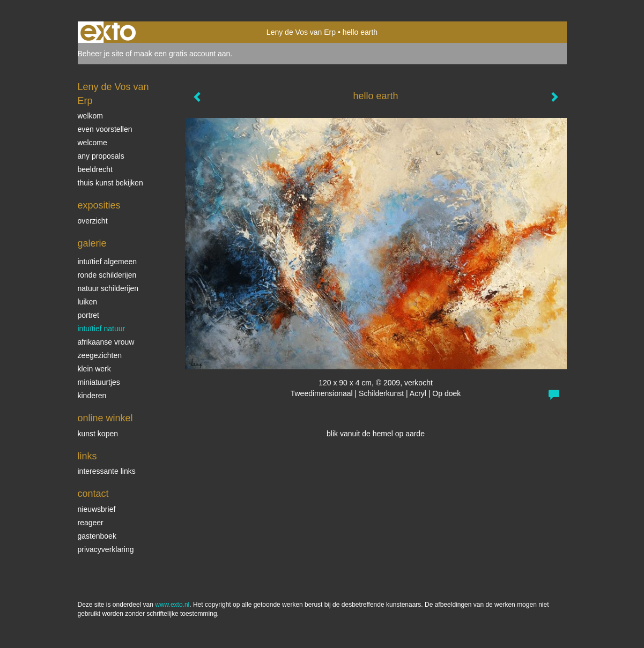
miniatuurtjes (99, 382)
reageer (91, 523)
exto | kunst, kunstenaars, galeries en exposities (108, 32)
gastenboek (97, 536)
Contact (93, 494)
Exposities (99, 205)
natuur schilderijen (108, 288)
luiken (88, 302)
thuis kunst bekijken (110, 183)
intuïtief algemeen (108, 262)
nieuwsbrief (97, 509)
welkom (90, 116)
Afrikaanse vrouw (106, 342)
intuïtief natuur (102, 329)
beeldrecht (95, 169)
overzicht (93, 221)
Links (87, 456)
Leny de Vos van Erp (301, 32)
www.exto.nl (172, 605)
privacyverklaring (106, 549)
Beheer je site (101, 54)
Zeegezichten (100, 355)
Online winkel (105, 418)
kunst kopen (98, 434)
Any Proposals (101, 156)
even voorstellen (105, 129)
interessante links (107, 471)
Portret (88, 315)
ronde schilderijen (107, 275)
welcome (92, 143)
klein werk (94, 369)
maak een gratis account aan (182, 54)
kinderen (92, 396)
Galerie (92, 243)
